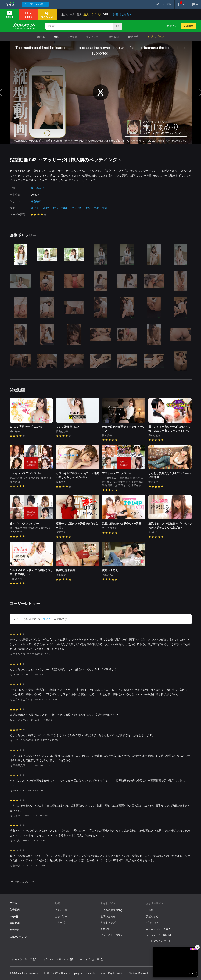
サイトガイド (108, 903)
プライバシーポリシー (113, 935)
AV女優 (73, 37)
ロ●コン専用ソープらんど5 (26, 427)
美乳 (55, 208)
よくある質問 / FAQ (111, 910)
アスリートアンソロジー (117, 473)
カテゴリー (61, 916)
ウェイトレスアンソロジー (26, 473)
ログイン (172, 26)
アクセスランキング (23, 959)
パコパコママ (153, 923)
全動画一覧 (61, 910)
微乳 (105, 208)
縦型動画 (36, 201)
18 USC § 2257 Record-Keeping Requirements (69, 973)
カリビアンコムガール (158, 941)
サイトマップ (108, 923)
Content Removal (138, 973)
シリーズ (60, 923)
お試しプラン (156, 37)
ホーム (41, 37)
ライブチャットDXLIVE (159, 935)
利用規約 (106, 929)
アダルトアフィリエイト (57, 959)
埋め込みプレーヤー (23, 882)
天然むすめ (152, 916)
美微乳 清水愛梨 (66, 570)
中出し (65, 208)
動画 (57, 37)
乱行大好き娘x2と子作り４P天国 (122, 524)
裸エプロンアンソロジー (24, 524)
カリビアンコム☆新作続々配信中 (37, 4)
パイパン (77, 208)
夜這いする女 (110, 570)
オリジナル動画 (40, 208)
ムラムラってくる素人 (158, 929)
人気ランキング (18, 937)
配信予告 (134, 37)
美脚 (88, 208)
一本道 (150, 910)
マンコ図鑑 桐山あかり (70, 427)
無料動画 (114, 37)
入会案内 (188, 26)
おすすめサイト (155, 903)
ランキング (93, 37)
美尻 (96, 208)
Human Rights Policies (112, 973)
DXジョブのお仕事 (91, 959)
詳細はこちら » (122, 14)
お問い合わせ (108, 916)
